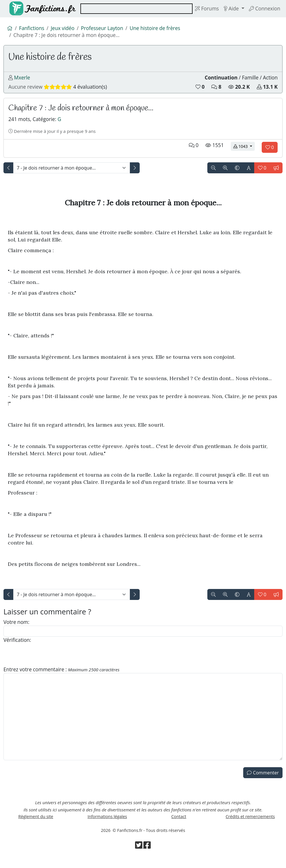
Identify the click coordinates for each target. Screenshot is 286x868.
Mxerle (22, 80)
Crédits (250, 826)
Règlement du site (36, 826)
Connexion (264, 9)
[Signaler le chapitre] (276, 172)
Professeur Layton (105, 29)
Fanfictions (32, 29)
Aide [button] (230, 9)
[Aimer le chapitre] (270, 152)
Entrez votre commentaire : (63, 676)
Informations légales (107, 826)
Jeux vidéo (64, 29)
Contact (179, 826)
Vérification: (18, 646)
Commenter (263, 780)
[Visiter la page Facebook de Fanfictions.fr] (147, 857)
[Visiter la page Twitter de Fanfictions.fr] (139, 857)
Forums (205, 9)
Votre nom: (17, 627)
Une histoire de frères (159, 29)
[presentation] (47, 661)
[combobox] (135, 9)
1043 (244, 151)
